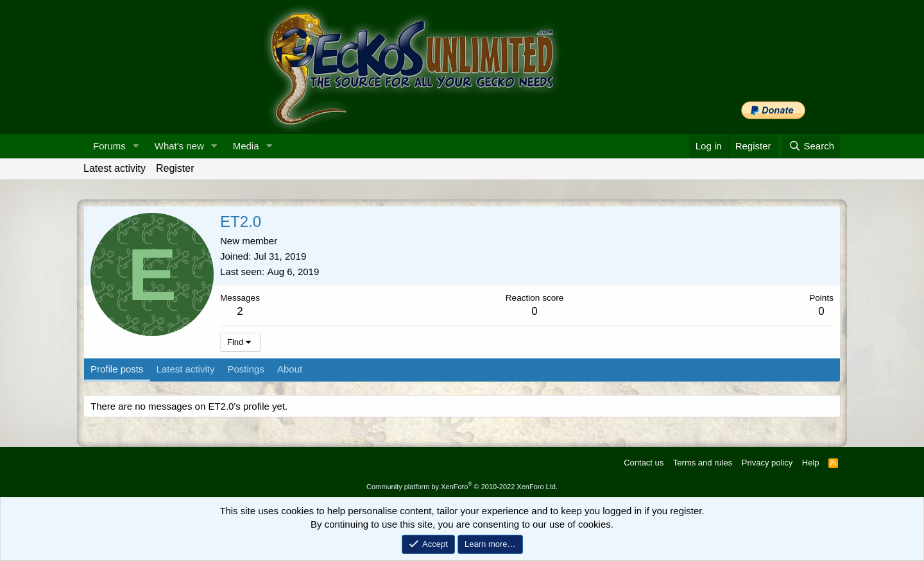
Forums (109, 146)
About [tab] (290, 369)
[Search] (811, 146)
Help (811, 463)
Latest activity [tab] (186, 369)
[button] (136, 146)
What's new (179, 146)
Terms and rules (703, 463)
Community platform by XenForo (462, 487)
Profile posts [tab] (117, 369)
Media (246, 146)
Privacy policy (767, 463)
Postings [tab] (246, 369)
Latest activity (115, 168)
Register (175, 168)
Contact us (644, 463)
